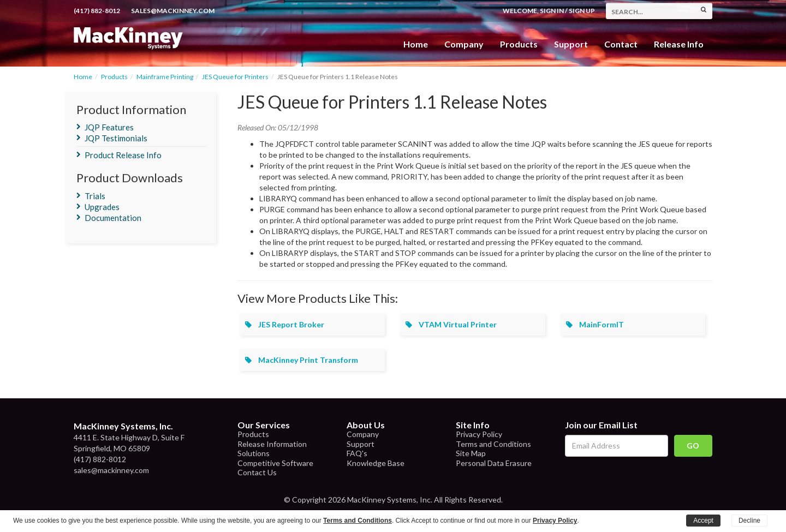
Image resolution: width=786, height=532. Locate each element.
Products (114, 77)
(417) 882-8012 (97, 11)
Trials (95, 196)
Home (416, 44)
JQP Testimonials (116, 138)
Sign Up (582, 11)
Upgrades (102, 207)
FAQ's (357, 453)
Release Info (679, 44)
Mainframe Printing (165, 77)
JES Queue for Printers (235, 77)
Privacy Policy (479, 434)
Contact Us (257, 472)
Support (571, 44)
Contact (621, 44)
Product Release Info (123, 155)
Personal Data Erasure (494, 463)
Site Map (471, 453)
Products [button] (519, 44)
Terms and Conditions (493, 444)
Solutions (254, 453)
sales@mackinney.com (173, 11)
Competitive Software (275, 463)
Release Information (272, 444)
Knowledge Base (376, 463)
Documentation (113, 218)
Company (464, 44)
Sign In (552, 11)
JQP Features (109, 127)
